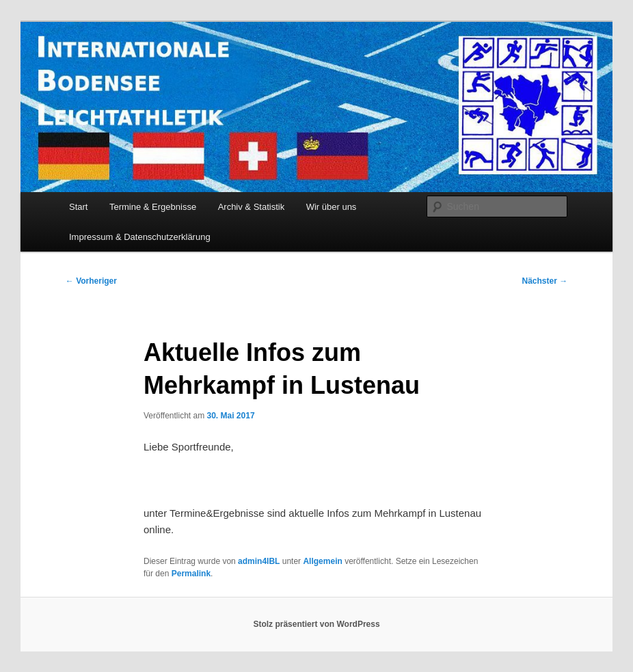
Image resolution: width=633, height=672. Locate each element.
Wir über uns (332, 207)
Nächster (544, 281)
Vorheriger (91, 281)
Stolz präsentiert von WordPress (316, 624)
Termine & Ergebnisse (153, 207)
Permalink (191, 574)
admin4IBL (259, 561)
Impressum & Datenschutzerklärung (140, 237)
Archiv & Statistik (252, 207)
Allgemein (322, 561)
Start (78, 207)
